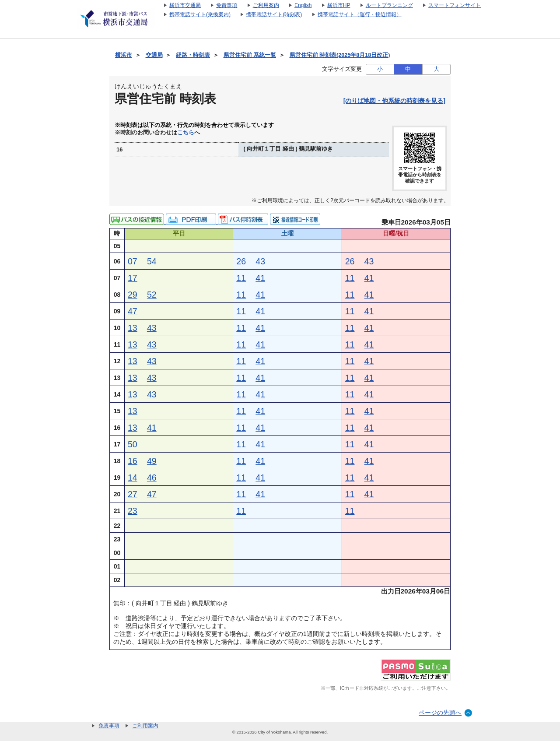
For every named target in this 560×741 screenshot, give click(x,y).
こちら (186, 133)
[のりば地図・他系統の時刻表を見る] (394, 101)
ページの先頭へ (440, 713)
